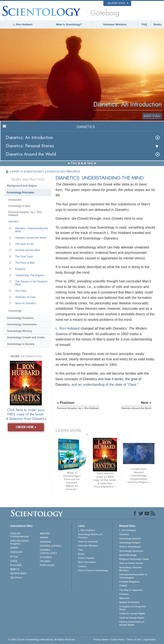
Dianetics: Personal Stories (30, 146)
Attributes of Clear (25, 297)
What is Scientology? (69, 25)
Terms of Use (134, 640)
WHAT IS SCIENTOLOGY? (28, 172)
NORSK (44, 537)
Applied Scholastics (129, 602)
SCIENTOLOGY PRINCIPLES (64, 172)
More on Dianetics (26, 303)
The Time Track (24, 257)
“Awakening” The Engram (30, 275)
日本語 (14, 561)
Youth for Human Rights (132, 618)
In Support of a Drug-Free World (133, 608)
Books (157, 25)
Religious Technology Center (134, 559)
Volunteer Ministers (115, 25)
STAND (123, 586)
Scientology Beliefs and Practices (90, 536)
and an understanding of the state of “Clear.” (105, 385)
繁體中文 (15, 569)
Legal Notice (149, 640)
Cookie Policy (118, 640)
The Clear (21, 291)
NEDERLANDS (18, 573)
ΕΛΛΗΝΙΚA (46, 557)
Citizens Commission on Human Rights (132, 623)
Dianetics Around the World (31, 154)
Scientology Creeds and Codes (26, 337)
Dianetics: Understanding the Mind (32, 230)
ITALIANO (45, 561)
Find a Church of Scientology (93, 570)
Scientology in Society (21, 344)
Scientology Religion (130, 543)
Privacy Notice (101, 640)
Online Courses (86, 558)
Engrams (20, 269)
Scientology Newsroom (131, 551)
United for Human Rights (132, 613)
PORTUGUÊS (47, 565)
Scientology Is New (19, 206)
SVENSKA (45, 542)
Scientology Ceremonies (22, 324)
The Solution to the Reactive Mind (31, 283)
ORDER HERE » (26, 427)
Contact (82, 566)
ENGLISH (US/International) (19, 535)
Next (90, 163)
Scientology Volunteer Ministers (130, 569)
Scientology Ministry (20, 331)
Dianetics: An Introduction (29, 138)
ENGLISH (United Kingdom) (20, 542)
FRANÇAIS (16, 552)
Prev (74, 163)
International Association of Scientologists (133, 576)
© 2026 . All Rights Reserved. (42, 640)
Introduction (15, 200)
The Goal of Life (24, 244)
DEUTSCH (16, 578)
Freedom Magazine (129, 582)
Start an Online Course (131, 563)
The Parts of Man (25, 263)
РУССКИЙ (16, 565)
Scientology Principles (21, 193)
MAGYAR (45, 533)
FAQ (144, 25)
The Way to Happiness (131, 590)
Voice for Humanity (88, 542)
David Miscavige (128, 555)
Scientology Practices (20, 318)
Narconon (124, 598)
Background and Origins (22, 186)
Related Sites (118, 3)
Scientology (15, 311)
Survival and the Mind (27, 250)
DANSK (14, 548)
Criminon (124, 594)
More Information (87, 562)
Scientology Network (130, 539)
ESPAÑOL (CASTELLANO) (48, 551)
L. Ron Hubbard (23, 25)
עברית (14, 556)
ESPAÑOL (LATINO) (51, 546)
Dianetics (14, 222)
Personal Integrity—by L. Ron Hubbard (25, 214)
